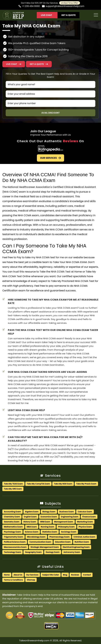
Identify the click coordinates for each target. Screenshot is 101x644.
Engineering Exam (70, 517)
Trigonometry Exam (14, 537)
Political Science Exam (15, 542)
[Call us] (29, 7)
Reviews (75, 575)
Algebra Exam (32, 512)
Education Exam (63, 542)
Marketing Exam (85, 522)
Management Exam (64, 522)
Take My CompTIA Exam (38, 484)
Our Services (50, 158)
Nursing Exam (47, 527)
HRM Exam (45, 522)
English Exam (30, 517)
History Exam (30, 522)
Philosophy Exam (66, 527)
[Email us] (63, 7)
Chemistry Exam (12, 517)
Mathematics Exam (13, 527)
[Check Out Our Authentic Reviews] (50, 149)
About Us (18, 575)
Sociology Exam (69, 532)
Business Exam (67, 512)
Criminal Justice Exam (84, 537)
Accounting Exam (12, 512)
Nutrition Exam (82, 542)
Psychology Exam (12, 532)
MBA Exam (32, 527)
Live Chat (46, 15)
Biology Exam (49, 512)
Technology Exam (12, 552)
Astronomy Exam (72, 552)
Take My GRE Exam (13, 489)
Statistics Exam (50, 532)
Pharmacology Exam (60, 537)
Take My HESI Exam (63, 484)
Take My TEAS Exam (13, 484)
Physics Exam (85, 527)
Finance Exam (89, 517)
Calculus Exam (85, 512)
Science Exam (32, 532)
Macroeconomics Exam (15, 547)
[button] (39, 64)
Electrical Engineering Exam (76, 547)
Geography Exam (33, 552)
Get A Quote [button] (69, 15)
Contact (87, 575)
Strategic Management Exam (45, 547)
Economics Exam (49, 517)
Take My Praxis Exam (86, 484)
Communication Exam (40, 542)
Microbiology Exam (36, 537)
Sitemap (31, 580)
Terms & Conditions (13, 580)
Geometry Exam (12, 522)
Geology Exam (53, 552)
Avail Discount (51, 113)
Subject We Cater (51, 575)
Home (7, 575)
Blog (65, 575)
